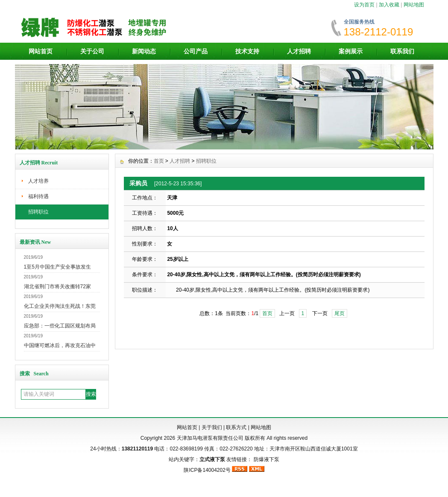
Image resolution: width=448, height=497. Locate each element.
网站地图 (414, 5)
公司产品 (196, 51)
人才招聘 (299, 51)
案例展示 (351, 51)
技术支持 (247, 51)
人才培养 (38, 181)
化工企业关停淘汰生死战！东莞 (60, 306)
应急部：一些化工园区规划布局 (60, 326)
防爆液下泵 (266, 459)
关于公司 (92, 51)
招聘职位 (38, 212)
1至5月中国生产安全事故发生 (57, 267)
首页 (159, 161)
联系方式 (236, 427)
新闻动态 (144, 51)
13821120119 (137, 449)
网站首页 (41, 51)
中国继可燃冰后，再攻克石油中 (60, 345)
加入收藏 (389, 5)
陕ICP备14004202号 (207, 470)
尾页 (340, 313)
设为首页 (364, 5)
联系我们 (402, 51)
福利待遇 (38, 196)
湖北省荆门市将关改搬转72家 (57, 287)
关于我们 (212, 427)
